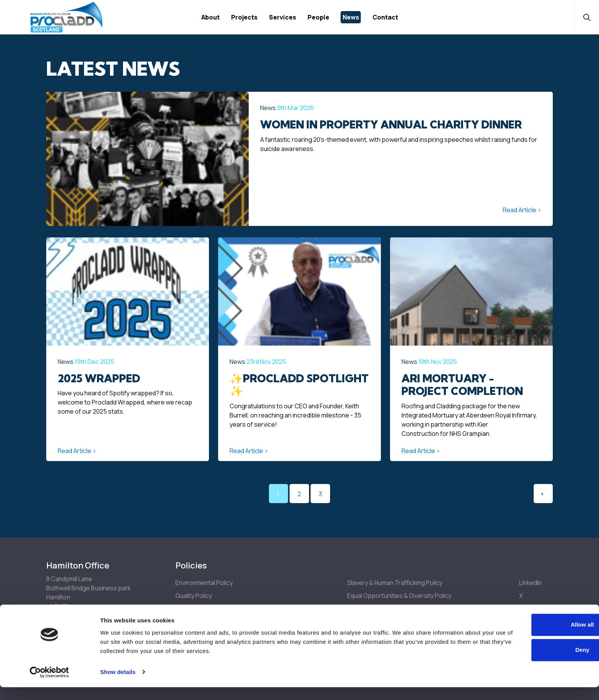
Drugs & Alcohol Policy (378, 609)
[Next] (543, 494)
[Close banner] (587, 630)
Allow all (516, 638)
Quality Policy (194, 596)
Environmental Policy (204, 583)
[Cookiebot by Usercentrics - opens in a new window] (49, 685)
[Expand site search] (584, 17)
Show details (118, 685)
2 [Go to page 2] (299, 494)
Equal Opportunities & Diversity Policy (399, 596)
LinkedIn (530, 583)
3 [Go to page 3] (320, 494)
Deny (516, 663)
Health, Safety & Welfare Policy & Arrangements (242, 609)
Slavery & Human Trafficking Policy (395, 583)
